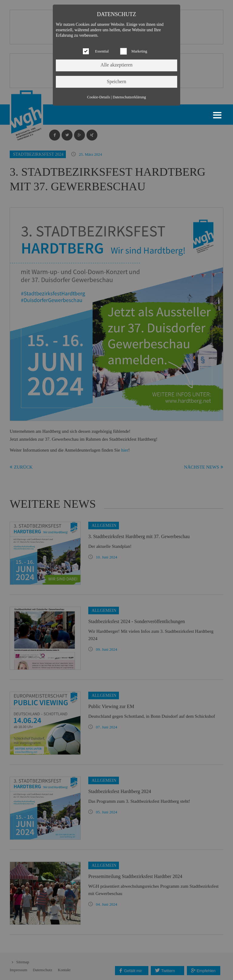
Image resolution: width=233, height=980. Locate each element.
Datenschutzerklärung (129, 97)
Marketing (139, 51)
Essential (102, 51)
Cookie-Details (99, 97)
